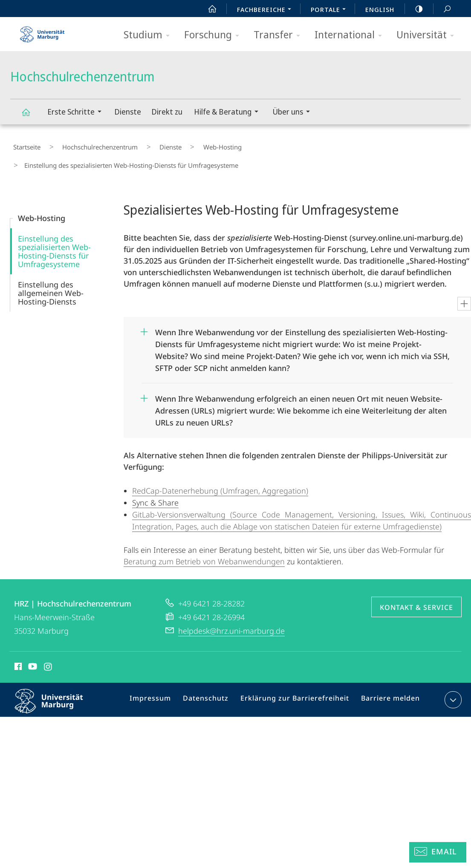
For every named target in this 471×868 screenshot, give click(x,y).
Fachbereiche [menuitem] (266, 10)
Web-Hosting (188, 144)
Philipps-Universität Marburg (56, 684)
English (380, 9)
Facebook (17, 644)
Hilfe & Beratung (229, 113)
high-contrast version (414, 9)
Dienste (128, 112)
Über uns (294, 113)
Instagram (48, 644)
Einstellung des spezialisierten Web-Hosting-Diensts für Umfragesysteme (54, 227)
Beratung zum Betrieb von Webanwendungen (204, 537)
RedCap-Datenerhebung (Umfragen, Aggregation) (220, 467)
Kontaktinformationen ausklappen (452, 676)
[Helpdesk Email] (438, 852)
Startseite (24, 144)
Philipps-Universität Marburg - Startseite (42, 32)
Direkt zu (167, 112)
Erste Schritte (77, 113)
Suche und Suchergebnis (442, 9)
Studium (149, 35)
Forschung (214, 35)
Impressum (162, 678)
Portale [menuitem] (331, 10)
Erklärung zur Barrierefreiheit (297, 678)
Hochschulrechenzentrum (31, 116)
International (351, 35)
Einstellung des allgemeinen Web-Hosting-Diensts (51, 269)
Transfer (280, 35)
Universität (428, 35)
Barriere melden (387, 678)
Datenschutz (214, 678)
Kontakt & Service (416, 583)
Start (208, 9)
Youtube (32, 644)
